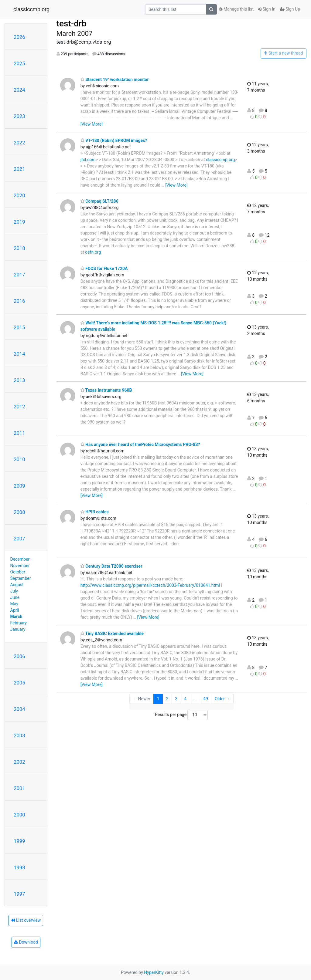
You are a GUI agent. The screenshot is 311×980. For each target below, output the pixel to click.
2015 (19, 327)
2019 (19, 222)
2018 (19, 248)
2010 (19, 459)
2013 (19, 380)
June (15, 597)
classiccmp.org (31, 9)
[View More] (92, 124)
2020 (19, 195)
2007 (19, 539)
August (17, 585)
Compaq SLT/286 (99, 201)
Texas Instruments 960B (106, 390)
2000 (19, 815)
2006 (19, 656)
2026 (19, 37)
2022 (19, 143)
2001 (19, 788)
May (14, 604)
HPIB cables (95, 512)
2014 (19, 354)
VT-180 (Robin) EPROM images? (114, 140)
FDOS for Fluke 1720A (104, 269)
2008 (19, 512)
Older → (222, 699)
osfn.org (93, 252)
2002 (19, 762)
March (16, 617)
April (15, 610)
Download (26, 942)
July (14, 591)
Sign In (267, 9)
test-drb (72, 24)
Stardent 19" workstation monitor (115, 79)
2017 (19, 275)
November (20, 566)
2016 (19, 301)
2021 (19, 169)
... (195, 699)
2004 (19, 709)
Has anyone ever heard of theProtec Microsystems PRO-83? (140, 444)
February (19, 623)
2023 (19, 116)
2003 (19, 735)
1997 (19, 894)
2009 (19, 486)
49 (206, 699)
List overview (26, 920)
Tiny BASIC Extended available (112, 634)
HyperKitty (154, 972)
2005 (19, 683)
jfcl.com (88, 160)
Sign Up (290, 9)
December (20, 559)
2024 (19, 90)
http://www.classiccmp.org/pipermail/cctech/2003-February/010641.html (150, 585)
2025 (19, 63)
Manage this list (236, 9)
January (18, 629)
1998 (19, 867)
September (21, 578)
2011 (19, 433)
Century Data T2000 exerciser (111, 566)
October (18, 572)
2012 (19, 407)
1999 (19, 841)
